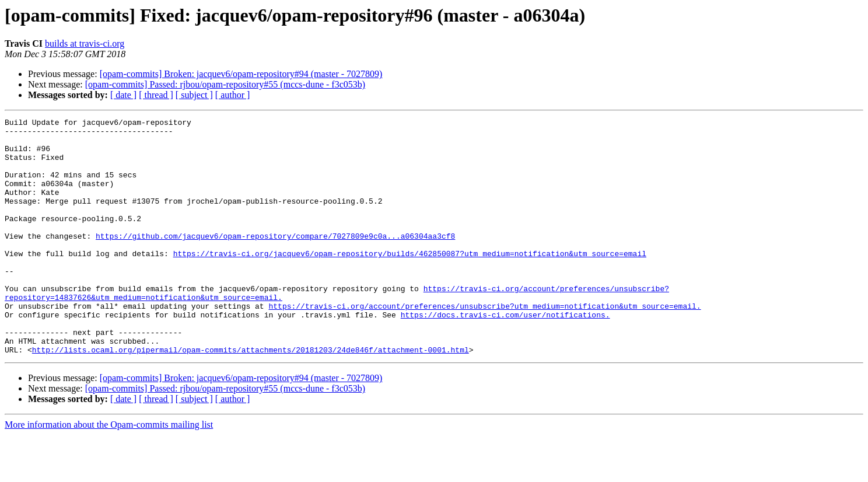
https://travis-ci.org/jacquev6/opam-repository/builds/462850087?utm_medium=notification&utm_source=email (410, 281)
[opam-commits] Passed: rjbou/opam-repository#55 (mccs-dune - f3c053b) (225, 84)
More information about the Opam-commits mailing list (109, 472)
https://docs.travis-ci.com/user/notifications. (505, 355)
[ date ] (123, 95)
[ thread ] (156, 95)
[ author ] (233, 95)
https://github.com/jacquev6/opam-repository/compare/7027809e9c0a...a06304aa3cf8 (275, 260)
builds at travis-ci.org (85, 43)
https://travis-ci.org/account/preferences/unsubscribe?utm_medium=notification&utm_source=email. (484, 344)
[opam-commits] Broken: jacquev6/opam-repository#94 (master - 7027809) (241, 74)
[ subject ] (194, 95)
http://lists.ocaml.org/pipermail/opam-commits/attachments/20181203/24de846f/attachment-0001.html (251, 397)
